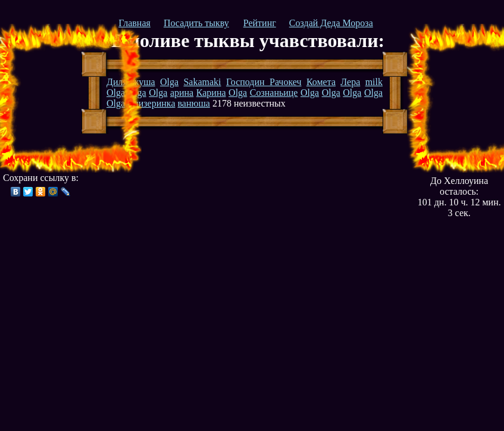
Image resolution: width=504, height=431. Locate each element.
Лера (350, 82)
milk (374, 82)
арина (182, 93)
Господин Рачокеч (264, 82)
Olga (169, 82)
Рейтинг (260, 23)
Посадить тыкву (196, 23)
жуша (143, 82)
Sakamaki (202, 82)
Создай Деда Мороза (331, 23)
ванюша (193, 103)
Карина (211, 93)
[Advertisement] (67, 98)
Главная (134, 23)
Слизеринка (151, 103)
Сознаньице (274, 93)
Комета (321, 82)
